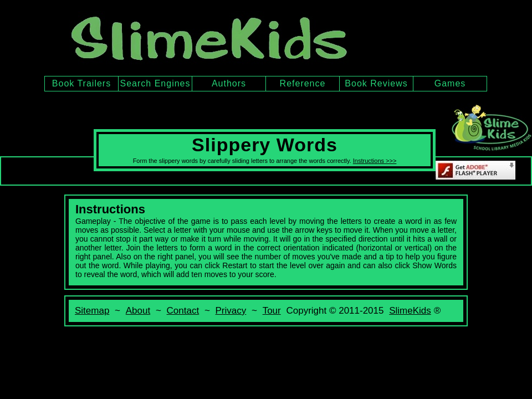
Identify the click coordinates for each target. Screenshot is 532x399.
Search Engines (155, 83)
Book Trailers (81, 83)
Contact (183, 311)
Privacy (231, 311)
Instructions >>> (375, 161)
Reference (303, 83)
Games (450, 83)
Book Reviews (376, 83)
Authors (229, 83)
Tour (272, 311)
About (138, 311)
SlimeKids (410, 311)
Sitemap (92, 311)
